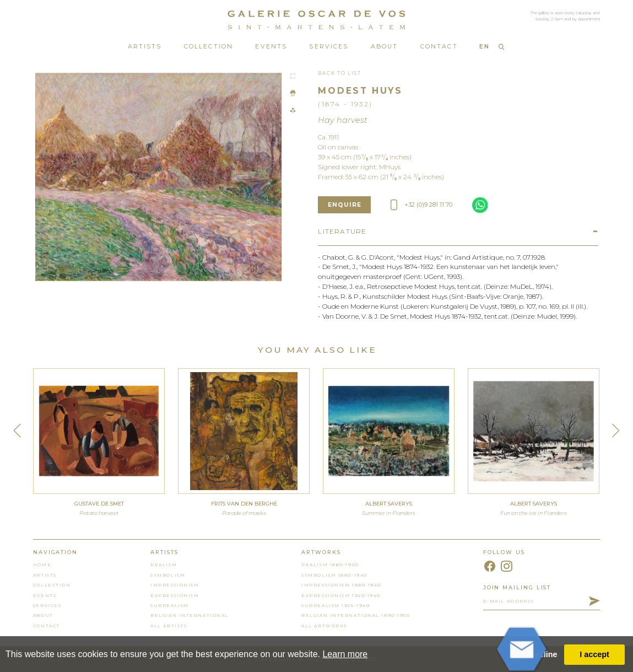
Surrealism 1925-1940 (336, 605)
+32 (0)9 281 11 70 (421, 205)
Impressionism (175, 585)
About (385, 47)
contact (47, 626)
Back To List (339, 73)
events (45, 595)
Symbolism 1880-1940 (334, 575)
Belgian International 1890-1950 (356, 615)
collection (52, 585)
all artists (169, 626)
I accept (594, 654)
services (47, 605)
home (42, 565)
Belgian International (190, 615)
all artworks (324, 626)
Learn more (345, 654)
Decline (543, 654)
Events (271, 47)
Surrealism (170, 605)
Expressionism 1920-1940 (341, 595)
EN (485, 47)
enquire (345, 205)
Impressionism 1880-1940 (341, 585)
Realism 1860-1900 (330, 565)
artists (45, 575)
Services (329, 47)
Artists (145, 47)
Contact (439, 47)
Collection (209, 47)
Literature (342, 231)
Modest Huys (360, 91)
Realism (164, 565)
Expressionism (175, 595)
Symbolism (168, 575)
